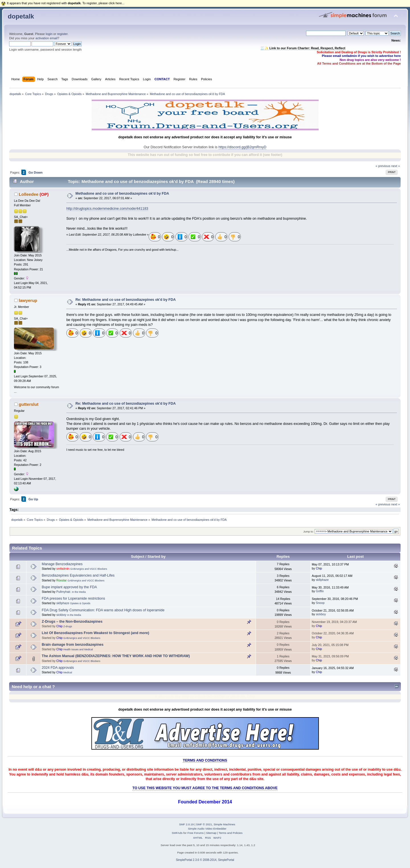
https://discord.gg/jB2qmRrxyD (242, 147)
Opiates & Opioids (80, 603)
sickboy (61, 615)
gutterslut (29, 404)
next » (396, 166)
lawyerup (28, 300)
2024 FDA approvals (58, 668)
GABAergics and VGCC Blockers (89, 569)
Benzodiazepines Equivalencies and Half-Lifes (78, 575)
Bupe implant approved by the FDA (69, 587)
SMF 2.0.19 (186, 824)
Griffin (320, 591)
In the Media (79, 592)
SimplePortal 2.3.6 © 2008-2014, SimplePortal (205, 860)
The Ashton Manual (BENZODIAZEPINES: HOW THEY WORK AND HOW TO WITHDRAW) (116, 656)
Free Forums (195, 833)
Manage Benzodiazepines (62, 564)
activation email (46, 38)
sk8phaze (322, 580)
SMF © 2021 (204, 824)
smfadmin (63, 569)
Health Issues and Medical (78, 649)
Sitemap (211, 833)
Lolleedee (29, 194)
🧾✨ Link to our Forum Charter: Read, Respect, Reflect (303, 48)
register (62, 34)
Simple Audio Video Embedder (207, 829)
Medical (68, 672)
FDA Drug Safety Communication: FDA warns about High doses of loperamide (103, 610)
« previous (383, 166)
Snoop (320, 603)
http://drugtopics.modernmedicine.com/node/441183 (107, 209)
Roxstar (62, 580)
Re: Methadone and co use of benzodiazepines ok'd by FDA (126, 300)
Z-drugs (68, 626)
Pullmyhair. (64, 592)
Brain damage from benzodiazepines (73, 645)
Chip (319, 568)
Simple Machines (224, 824)
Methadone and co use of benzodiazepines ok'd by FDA (122, 194)
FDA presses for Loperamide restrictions (73, 598)
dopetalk (21, 16)
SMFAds (177, 833)
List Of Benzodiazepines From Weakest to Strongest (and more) (96, 633)
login (49, 34)
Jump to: (308, 531)
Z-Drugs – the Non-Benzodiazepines (72, 622)
